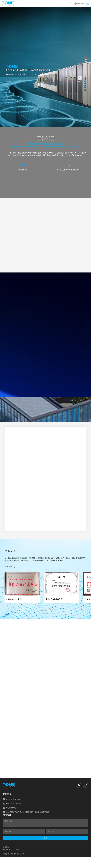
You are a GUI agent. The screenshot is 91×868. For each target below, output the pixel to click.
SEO (22, 854)
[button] (51, 612)
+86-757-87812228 (12, 799)
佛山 (18, 854)
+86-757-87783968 (12, 804)
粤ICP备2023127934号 (11, 850)
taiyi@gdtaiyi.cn (11, 808)
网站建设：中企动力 (10, 854)
